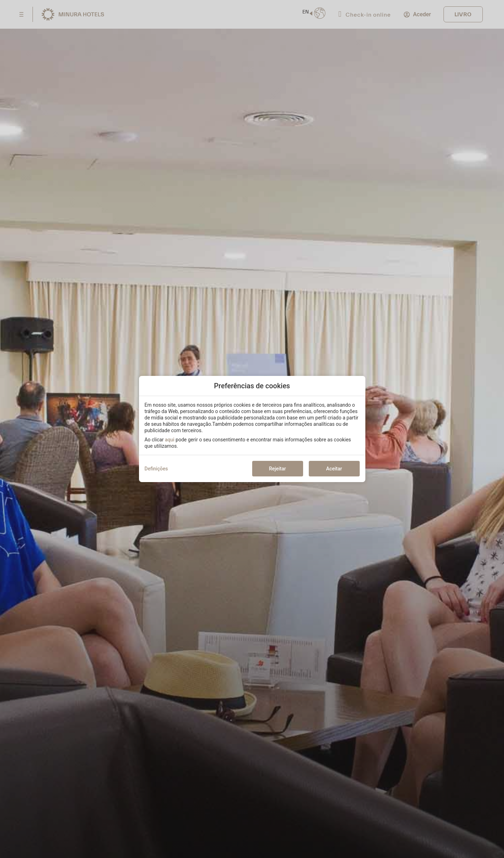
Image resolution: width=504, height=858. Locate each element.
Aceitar (334, 469)
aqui (170, 440)
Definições (156, 469)
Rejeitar (277, 469)
